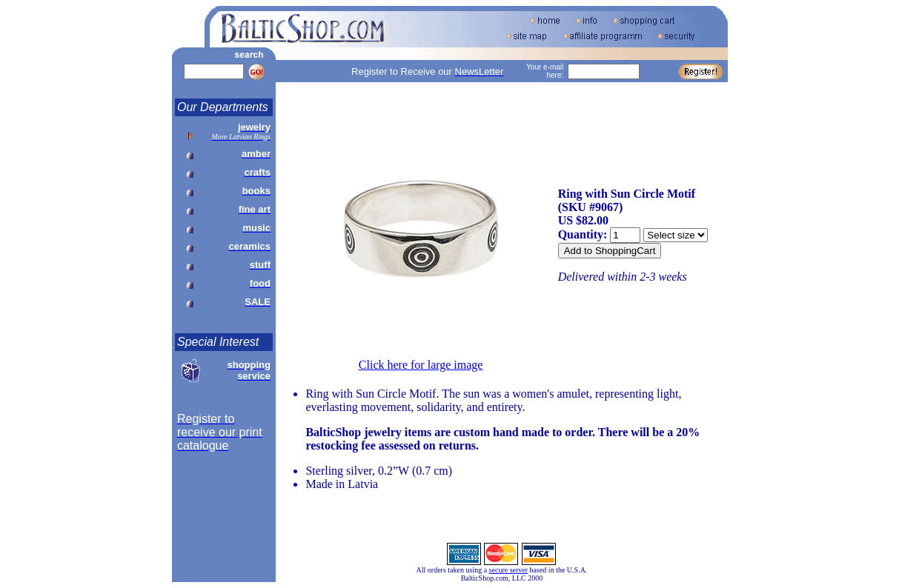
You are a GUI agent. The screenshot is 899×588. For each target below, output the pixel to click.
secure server (508, 570)
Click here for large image (421, 365)
